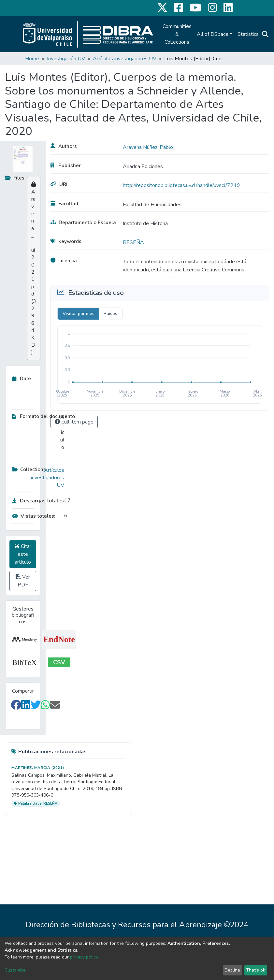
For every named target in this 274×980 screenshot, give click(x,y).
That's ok (256, 970)
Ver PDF (23, 581)
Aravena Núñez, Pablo (148, 147)
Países (110, 314)
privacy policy (84, 957)
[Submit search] (265, 34)
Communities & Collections (177, 34)
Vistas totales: (34, 516)
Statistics (248, 34)
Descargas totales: (36, 501)
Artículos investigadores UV (125, 59)
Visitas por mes (79, 314)
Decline (232, 970)
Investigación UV (66, 59)
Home (32, 59)
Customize (15, 970)
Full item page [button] (74, 422)
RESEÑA (133, 242)
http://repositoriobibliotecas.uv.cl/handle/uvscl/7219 (181, 185)
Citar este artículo (23, 554)
